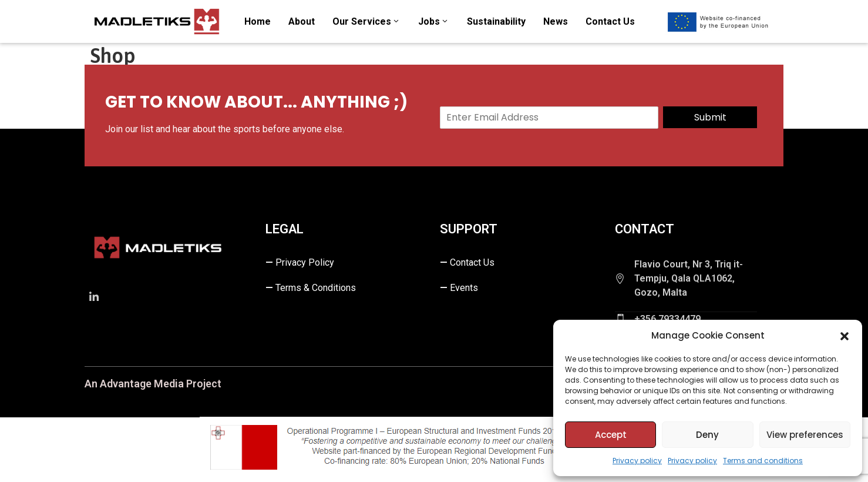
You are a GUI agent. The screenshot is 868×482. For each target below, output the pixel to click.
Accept (611, 435)
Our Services (366, 21)
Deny (707, 435)
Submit (710, 117)
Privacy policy (637, 461)
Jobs (434, 21)
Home (258, 21)
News (556, 21)
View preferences (805, 435)
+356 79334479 (667, 319)
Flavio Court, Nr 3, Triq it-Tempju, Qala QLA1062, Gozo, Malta (689, 278)
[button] (845, 336)
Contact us (610, 21)
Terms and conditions (763, 461)
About (302, 21)
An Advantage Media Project (153, 384)
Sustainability (496, 21)
